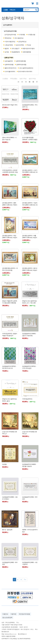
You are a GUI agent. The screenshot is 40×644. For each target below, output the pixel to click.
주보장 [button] (29, 45)
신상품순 (5, 79)
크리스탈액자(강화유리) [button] (26, 68)
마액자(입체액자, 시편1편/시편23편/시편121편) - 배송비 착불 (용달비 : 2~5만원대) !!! (10, 171)
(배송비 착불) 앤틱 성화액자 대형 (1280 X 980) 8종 (10, 302)
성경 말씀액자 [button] (9, 61)
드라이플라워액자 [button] (10, 71)
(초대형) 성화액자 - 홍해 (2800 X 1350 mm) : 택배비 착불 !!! (10, 204)
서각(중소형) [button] (31, 35)
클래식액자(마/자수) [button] (10, 68)
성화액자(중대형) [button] (21, 61)
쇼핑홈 (5, 10)
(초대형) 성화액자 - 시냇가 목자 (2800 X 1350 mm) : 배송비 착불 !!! (30, 171)
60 (22, 82)
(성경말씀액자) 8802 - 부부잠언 (10, 563)
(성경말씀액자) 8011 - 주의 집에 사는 (30, 106)
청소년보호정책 (7, 618)
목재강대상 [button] (8, 38)
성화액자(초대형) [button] (21, 65)
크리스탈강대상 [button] (19, 38)
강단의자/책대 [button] (20, 45)
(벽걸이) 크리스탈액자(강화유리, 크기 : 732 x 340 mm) (30, 302)
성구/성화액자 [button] (8, 25)
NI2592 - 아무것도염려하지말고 (30, 531)
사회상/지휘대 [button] (9, 45)
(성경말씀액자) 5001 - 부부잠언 (30, 498)
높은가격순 (32, 79)
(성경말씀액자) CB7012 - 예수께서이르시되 (9, 367)
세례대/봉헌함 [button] (27, 52)
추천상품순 (14, 79)
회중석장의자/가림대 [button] (28, 48)
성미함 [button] (7, 52)
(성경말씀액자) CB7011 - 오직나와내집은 (29, 367)
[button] (9, 58)
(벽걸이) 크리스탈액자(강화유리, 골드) (9, 400)
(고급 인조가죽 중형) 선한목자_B (30, 433)
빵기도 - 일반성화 (7, 530)
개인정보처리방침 (24, 614)
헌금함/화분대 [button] (16, 52)
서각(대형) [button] (22, 35)
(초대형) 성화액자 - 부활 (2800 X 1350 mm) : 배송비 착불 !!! (30, 237)
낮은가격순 (23, 79)
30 (18, 82)
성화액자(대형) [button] (9, 65)
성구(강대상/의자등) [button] (10, 31)
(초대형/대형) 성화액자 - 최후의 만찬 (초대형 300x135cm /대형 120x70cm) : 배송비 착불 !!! (10, 269)
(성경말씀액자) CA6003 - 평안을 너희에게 (29, 465)
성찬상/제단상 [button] (22, 42)
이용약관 (13, 614)
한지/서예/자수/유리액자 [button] (25, 71)
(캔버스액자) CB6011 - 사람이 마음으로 (9, 138)
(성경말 (4, 464)
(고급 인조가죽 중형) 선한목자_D (10, 433)
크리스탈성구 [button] (16, 48)
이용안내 (5, 614)
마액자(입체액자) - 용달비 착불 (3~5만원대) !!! (10, 335)
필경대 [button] (7, 48)
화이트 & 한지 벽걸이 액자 (10, 105)
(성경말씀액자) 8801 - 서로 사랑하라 (30, 563)
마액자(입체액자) (27, 399)
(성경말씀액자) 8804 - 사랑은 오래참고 (10, 498)
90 (26, 82)
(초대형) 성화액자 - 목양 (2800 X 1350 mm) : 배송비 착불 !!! (10, 237)
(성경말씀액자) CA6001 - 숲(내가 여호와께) (29, 335)
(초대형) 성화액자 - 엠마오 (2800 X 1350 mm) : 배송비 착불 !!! (30, 269)
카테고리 (12, 10)
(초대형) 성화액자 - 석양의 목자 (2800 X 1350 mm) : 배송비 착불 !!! (30, 204)
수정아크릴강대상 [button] (10, 42)
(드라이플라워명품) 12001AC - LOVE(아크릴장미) (30, 139)
